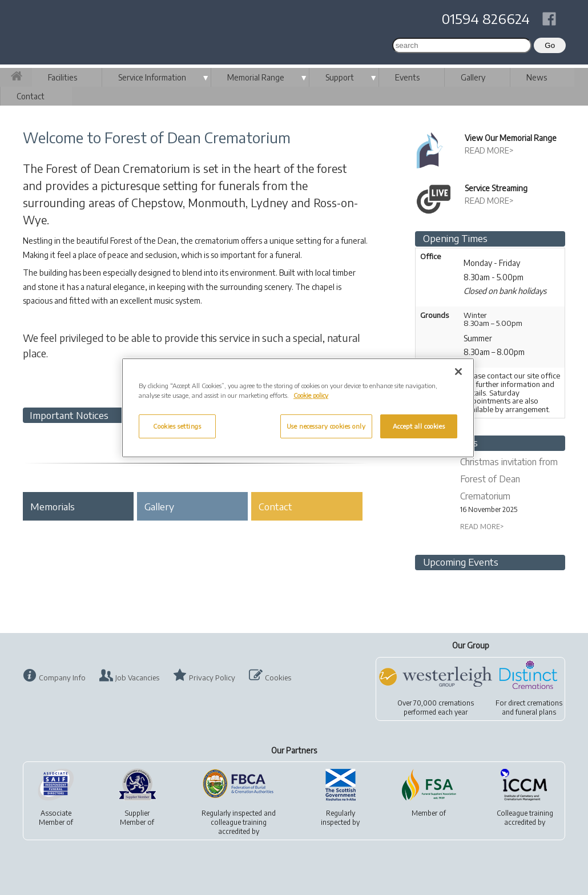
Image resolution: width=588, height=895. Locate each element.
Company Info (62, 678)
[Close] (458, 372)
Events (407, 77)
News (537, 77)
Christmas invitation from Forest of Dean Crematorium (509, 479)
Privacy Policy (212, 678)
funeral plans (536, 712)
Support (340, 77)
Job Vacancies (137, 678)
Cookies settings (177, 426)
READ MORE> (489, 150)
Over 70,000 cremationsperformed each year (436, 707)
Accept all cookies (419, 426)
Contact (31, 96)
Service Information (152, 77)
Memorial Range (256, 77)
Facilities (63, 77)
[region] (298, 408)
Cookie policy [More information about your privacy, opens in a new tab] (311, 395)
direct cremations (535, 703)
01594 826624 (486, 18)
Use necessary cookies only (326, 426)
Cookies (278, 678)
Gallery (473, 77)
